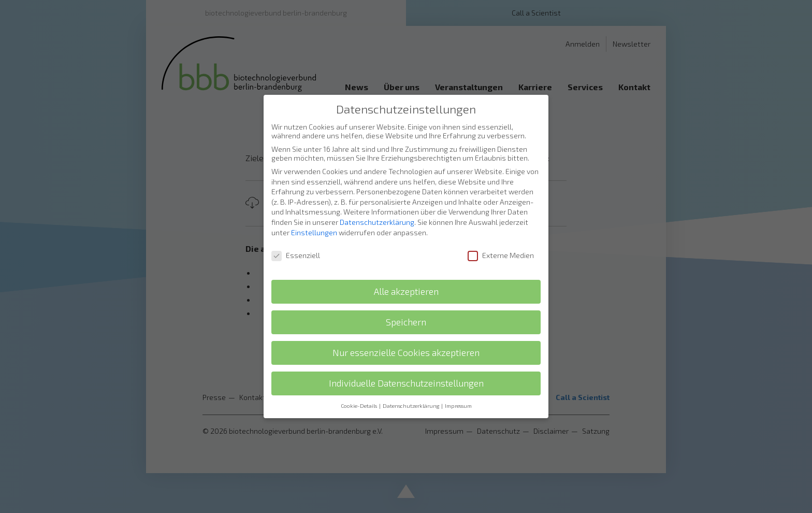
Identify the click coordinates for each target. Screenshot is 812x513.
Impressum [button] (458, 399)
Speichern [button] (406, 315)
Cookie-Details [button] (359, 399)
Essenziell (296, 249)
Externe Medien (501, 249)
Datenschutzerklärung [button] (411, 399)
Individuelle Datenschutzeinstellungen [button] (406, 376)
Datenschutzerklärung (377, 215)
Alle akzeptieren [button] (406, 285)
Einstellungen (314, 226)
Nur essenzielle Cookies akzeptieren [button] (406, 346)
